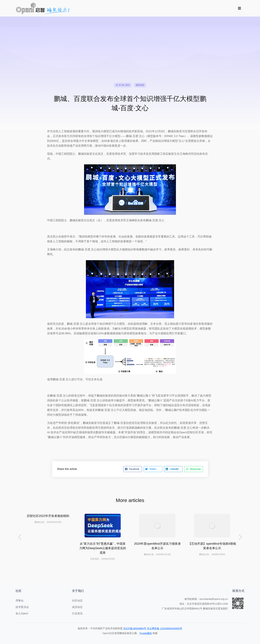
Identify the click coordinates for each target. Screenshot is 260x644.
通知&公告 (39, 522)
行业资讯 (77, 613)
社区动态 (95, 559)
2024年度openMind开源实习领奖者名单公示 (157, 546)
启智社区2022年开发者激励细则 (48, 516)
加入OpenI (22, 613)
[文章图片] (103, 526)
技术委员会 (22, 607)
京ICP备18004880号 (135, 628)
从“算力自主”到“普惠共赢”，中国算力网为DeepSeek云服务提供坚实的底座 (103, 548)
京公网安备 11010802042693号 (165, 628)
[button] (133, 469)
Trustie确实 (146, 633)
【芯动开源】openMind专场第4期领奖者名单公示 (212, 546)
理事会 (20, 601)
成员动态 (140, 85)
